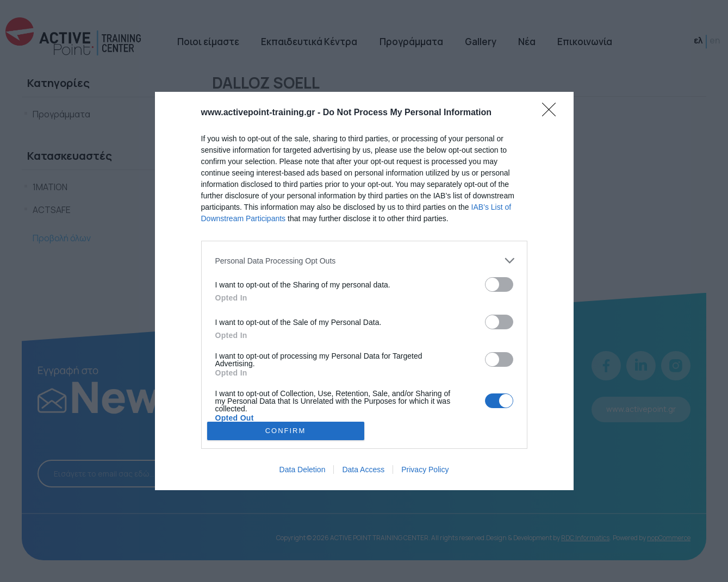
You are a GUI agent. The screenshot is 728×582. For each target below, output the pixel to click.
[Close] (552, 113)
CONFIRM (286, 431)
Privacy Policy (425, 470)
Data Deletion (303, 470)
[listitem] (364, 261)
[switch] (499, 284)
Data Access (363, 470)
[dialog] (364, 291)
